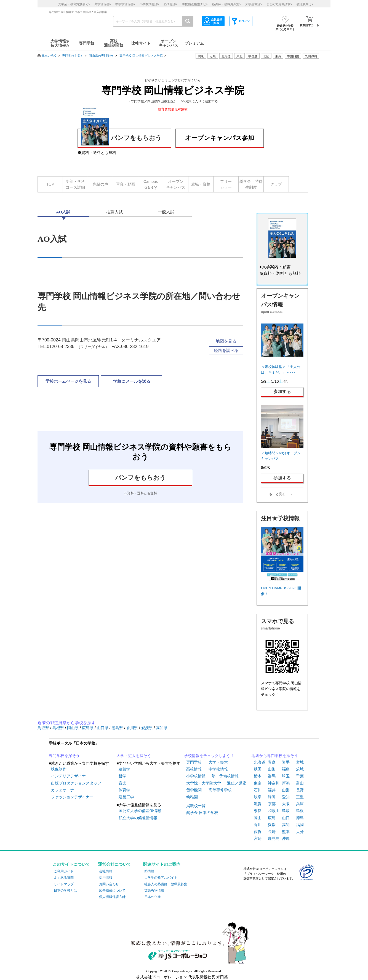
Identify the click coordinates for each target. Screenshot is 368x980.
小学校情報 (196, 776)
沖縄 (286, 838)
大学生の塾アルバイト (161, 878)
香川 (258, 825)
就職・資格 (201, 184)
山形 (272, 769)
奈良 (258, 811)
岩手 (286, 762)
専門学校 (194, 762)
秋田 (258, 769)
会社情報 (106, 871)
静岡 (272, 797)
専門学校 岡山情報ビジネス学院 (141, 56)
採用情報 (106, 878)
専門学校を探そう (64, 756)
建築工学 (126, 797)
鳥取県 (44, 728)
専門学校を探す (73, 56)
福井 (272, 790)
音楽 (122, 783)
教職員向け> (305, 4)
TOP (50, 184)
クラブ (276, 184)
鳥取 (286, 811)
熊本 (286, 832)
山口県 (103, 728)
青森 (272, 762)
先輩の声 (100, 184)
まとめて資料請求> (279, 4)
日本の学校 (49, 56)
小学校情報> (150, 4)
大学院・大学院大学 (204, 783)
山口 (286, 818)
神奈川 (274, 783)
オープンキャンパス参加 (220, 138)
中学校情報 (218, 769)
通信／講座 (237, 783)
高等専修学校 (220, 790)
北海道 (226, 56)
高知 (286, 825)
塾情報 (149, 871)
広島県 (88, 728)
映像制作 (59, 769)
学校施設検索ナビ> (195, 4)
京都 (272, 804)
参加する (282, 391)
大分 (300, 832)
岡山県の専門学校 (101, 56)
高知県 (162, 728)
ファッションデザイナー (72, 797)
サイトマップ (64, 884)
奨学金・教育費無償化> (74, 4)
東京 (258, 783)
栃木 (258, 776)
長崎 (272, 832)
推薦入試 (114, 212)
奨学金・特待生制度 (251, 184)
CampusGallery (151, 184)
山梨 (286, 790)
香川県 (133, 728)
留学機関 (194, 790)
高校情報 (194, 769)
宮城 (300, 762)
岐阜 (258, 797)
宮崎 (258, 838)
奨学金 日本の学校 (202, 813)
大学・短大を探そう (134, 756)
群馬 (272, 776)
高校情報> (103, 4)
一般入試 (166, 212)
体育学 (124, 790)
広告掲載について (112, 891)
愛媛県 (148, 728)
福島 (286, 769)
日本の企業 (153, 897)
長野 (300, 790)
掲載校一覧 (196, 806)
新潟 (286, 783)
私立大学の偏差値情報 (138, 818)
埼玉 (286, 776)
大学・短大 (218, 762)
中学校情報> (125, 4)
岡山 (258, 818)
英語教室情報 (154, 891)
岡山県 (73, 728)
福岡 (300, 825)
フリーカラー (226, 184)
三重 (300, 797)
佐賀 (258, 832)
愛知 (286, 797)
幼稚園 (192, 797)
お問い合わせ (109, 884)
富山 (300, 783)
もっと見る (277, 494)
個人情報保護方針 (112, 897)
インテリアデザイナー (70, 776)
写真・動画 (126, 184)
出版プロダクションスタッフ (76, 783)
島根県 (59, 728)
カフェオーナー (65, 790)
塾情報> (170, 4)
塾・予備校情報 (225, 776)
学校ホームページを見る (68, 381)
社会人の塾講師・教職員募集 (166, 884)
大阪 (286, 804)
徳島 (300, 818)
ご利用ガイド (64, 871)
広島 (272, 818)
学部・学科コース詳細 (75, 184)
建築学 (124, 769)
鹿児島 (274, 838)
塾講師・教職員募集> (226, 4)
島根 (300, 811)
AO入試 (63, 212)
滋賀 (258, 804)
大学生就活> (254, 4)
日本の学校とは (65, 891)
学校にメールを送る (132, 381)
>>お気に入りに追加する (199, 101)
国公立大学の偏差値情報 (140, 811)
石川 (258, 790)
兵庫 (300, 804)
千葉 (300, 776)
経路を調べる (226, 350)
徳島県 (118, 728)
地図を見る (226, 341)
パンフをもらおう (121, 137)
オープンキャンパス (176, 184)
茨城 (300, 769)
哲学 (122, 776)
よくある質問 (64, 878)
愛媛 (272, 825)
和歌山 (274, 811)
